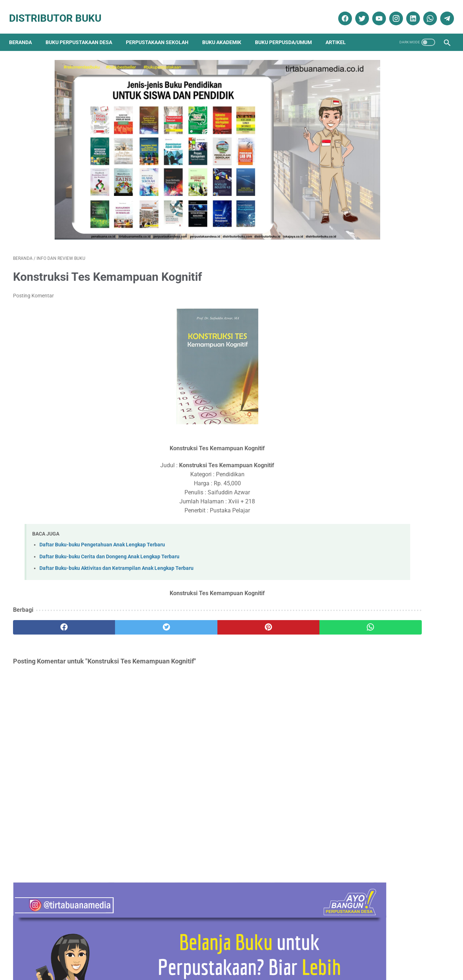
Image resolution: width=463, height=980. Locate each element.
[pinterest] (197, 604)
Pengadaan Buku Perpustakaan (386, 792)
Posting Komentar (33, 272)
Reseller (267, 954)
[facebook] (340, 12)
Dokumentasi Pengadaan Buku (384, 728)
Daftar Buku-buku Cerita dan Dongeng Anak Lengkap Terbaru (109, 533)
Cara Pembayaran (360, 954)
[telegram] (442, 12)
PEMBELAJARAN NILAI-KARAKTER (384, 585)
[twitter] (357, 12)
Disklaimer (124, 954)
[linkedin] (408, 12)
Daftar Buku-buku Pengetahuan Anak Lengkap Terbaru (102, 521)
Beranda (24, 33)
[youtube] (374, 12)
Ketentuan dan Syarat (308, 954)
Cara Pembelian (234, 954)
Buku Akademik (226, 33)
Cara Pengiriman (407, 954)
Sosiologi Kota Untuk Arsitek (375, 468)
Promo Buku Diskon (369, 804)
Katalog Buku (363, 766)
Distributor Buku (59, 12)
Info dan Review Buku (375, 753)
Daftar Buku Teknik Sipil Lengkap (381, 387)
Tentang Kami (89, 954)
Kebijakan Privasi (162, 954)
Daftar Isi (198, 954)
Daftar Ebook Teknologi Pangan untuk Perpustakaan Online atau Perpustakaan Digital (391, 630)
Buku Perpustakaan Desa (83, 33)
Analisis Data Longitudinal (372, 549)
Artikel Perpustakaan (370, 703)
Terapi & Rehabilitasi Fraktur (375, 306)
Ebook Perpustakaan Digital (381, 741)
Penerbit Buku (363, 779)
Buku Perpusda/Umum (287, 33)
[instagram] (391, 12)
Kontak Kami (52, 954)
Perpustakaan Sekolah (161, 33)
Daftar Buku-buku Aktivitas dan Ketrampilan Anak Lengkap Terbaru (116, 545)
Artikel (340, 33)
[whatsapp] (425, 12)
